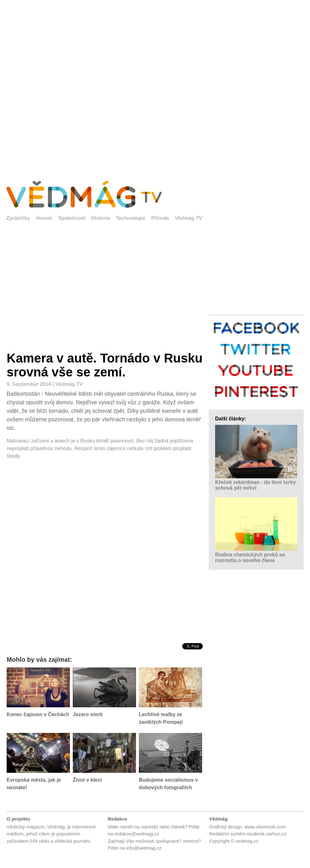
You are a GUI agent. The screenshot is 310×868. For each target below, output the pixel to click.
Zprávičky (18, 218)
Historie (101, 218)
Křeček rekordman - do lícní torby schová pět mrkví (255, 485)
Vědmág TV (188, 218)
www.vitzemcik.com (265, 827)
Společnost (72, 218)
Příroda (160, 218)
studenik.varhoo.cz (267, 834)
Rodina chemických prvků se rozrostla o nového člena (250, 558)
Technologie (130, 218)
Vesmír (44, 218)
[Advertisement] (75, 86)
